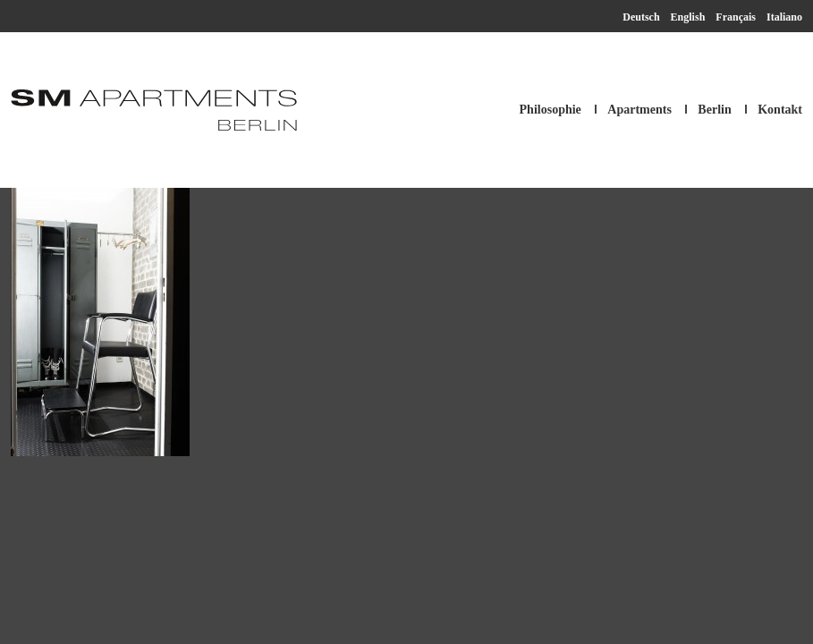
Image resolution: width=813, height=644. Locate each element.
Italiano (784, 17)
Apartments (639, 110)
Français (736, 17)
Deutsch (641, 17)
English (688, 17)
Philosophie (550, 110)
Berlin (714, 110)
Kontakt (780, 110)
